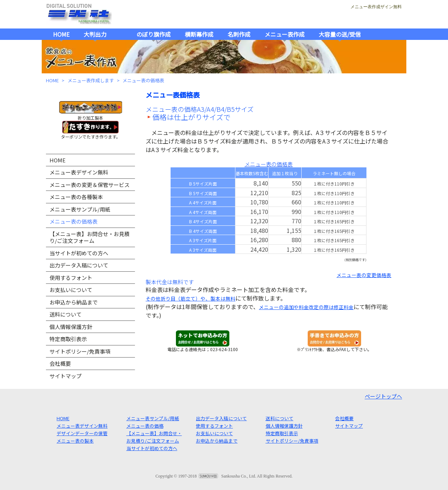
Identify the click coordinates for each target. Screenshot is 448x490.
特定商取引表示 (68, 339)
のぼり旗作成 (153, 34)
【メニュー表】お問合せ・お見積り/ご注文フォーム (90, 237)
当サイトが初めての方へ (79, 253)
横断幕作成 (199, 34)
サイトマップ (66, 376)
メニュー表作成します (91, 80)
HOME (61, 34)
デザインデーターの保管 (82, 433)
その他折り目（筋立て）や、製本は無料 (191, 298)
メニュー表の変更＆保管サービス (90, 185)
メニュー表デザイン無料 (79, 172)
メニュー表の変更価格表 (364, 275)
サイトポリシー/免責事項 (80, 351)
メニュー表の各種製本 (76, 197)
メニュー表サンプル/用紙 (80, 209)
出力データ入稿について (79, 265)
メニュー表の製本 (75, 441)
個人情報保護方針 (71, 327)
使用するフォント (71, 278)
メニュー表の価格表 (74, 221)
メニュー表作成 (285, 34)
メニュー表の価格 (145, 426)
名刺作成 (239, 34)
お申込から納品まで (74, 302)
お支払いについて (71, 290)
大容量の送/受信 (340, 34)
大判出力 (95, 34)
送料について (66, 314)
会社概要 (60, 363)
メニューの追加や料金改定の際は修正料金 (306, 307)
